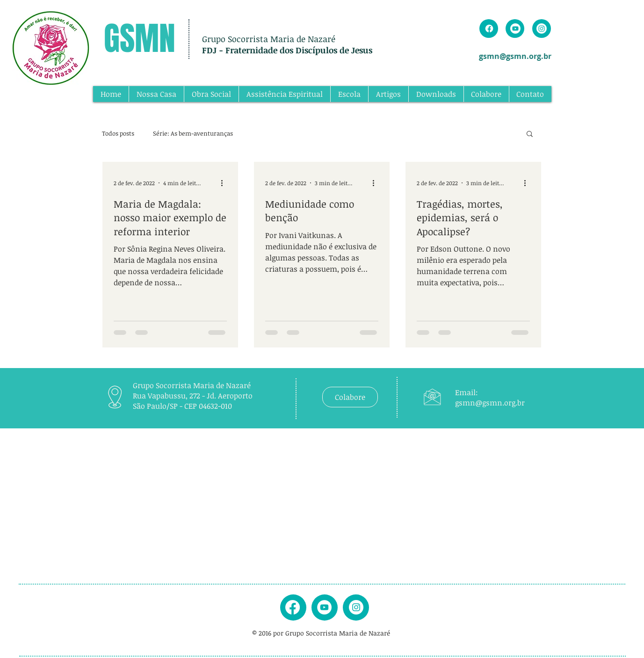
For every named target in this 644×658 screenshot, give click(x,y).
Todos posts (118, 133)
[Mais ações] (225, 183)
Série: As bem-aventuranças (193, 133)
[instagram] (356, 607)
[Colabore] (350, 397)
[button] (530, 134)
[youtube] (324, 607)
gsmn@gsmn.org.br (515, 56)
